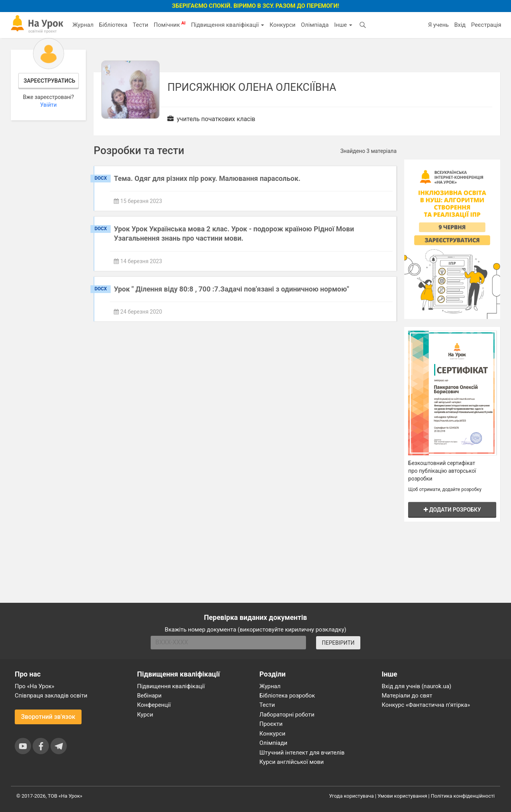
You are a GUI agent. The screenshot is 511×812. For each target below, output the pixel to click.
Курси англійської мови (292, 762)
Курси (145, 715)
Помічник (170, 24)
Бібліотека (113, 25)
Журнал (83, 25)
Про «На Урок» (35, 686)
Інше (343, 25)
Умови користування (402, 796)
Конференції (154, 705)
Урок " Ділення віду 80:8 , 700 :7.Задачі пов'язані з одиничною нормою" (231, 289)
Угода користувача (352, 796)
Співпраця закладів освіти (51, 696)
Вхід (460, 25)
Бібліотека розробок (287, 696)
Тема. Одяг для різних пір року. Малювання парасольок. (207, 178)
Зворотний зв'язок (48, 717)
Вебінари (149, 696)
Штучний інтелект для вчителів (302, 753)
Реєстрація (486, 25)
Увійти (48, 105)
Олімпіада (315, 25)
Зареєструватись (50, 81)
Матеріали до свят (407, 696)
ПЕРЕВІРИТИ (338, 643)
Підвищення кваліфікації (228, 25)
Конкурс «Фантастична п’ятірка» (426, 705)
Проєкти (271, 724)
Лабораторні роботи (287, 715)
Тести (141, 25)
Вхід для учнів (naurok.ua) (416, 686)
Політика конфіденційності (463, 796)
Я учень (438, 25)
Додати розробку (452, 510)
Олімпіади (273, 743)
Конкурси (282, 25)
